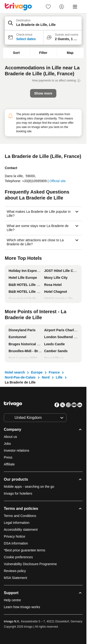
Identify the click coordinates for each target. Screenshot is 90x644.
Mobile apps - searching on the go (29, 487)
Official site (58, 181)
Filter (43, 53)
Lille (59, 377)
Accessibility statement (21, 530)
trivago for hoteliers (18, 493)
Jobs (7, 444)
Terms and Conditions (20, 516)
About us (10, 437)
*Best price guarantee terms (25, 550)
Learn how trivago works (22, 607)
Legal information (17, 523)
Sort (16, 53)
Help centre (12, 600)
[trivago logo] (18, 7)
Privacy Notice (14, 536)
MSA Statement (15, 578)
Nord (46, 377)
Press (8, 457)
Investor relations (17, 450)
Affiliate (9, 464)
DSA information (16, 543)
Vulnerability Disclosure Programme (30, 564)
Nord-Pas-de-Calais (20, 377)
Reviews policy (15, 571)
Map (70, 53)
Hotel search (15, 372)
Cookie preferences (19, 557)
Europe (37, 372)
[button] (43, 24)
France (54, 372)
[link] (48, 7)
